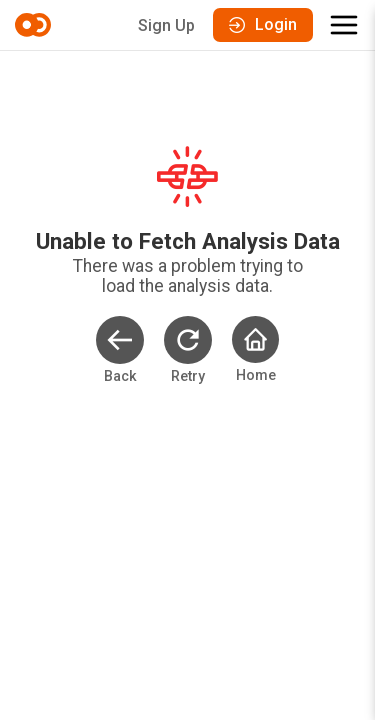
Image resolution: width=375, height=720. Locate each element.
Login (263, 24)
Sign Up (166, 25)
